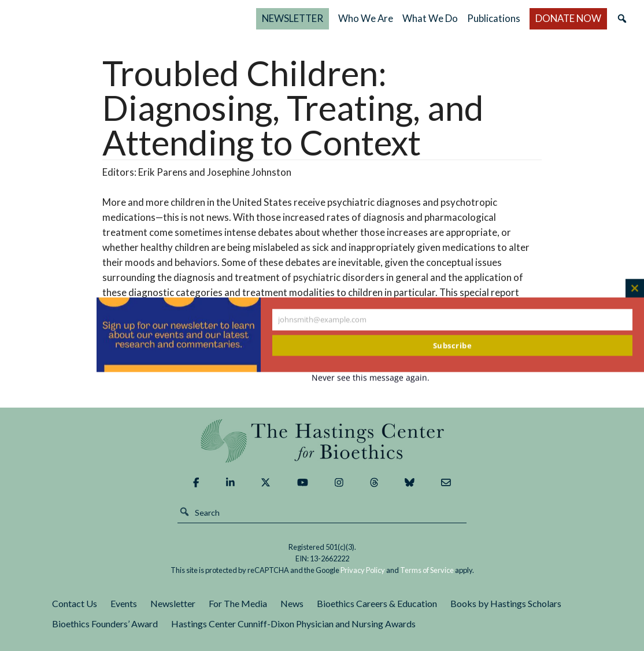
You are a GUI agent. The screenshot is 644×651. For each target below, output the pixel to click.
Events (124, 603)
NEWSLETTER (295, 18)
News (292, 603)
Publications (495, 18)
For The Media (238, 603)
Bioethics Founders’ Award (105, 624)
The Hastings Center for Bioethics (132, 19)
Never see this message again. (371, 378)
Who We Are (360, 18)
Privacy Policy (363, 570)
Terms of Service (427, 570)
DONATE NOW (556, 18)
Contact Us (75, 603)
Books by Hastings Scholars (506, 603)
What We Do (425, 18)
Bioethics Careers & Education (377, 603)
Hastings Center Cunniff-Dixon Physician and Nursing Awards (293, 624)
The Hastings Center (322, 441)
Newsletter (173, 603)
